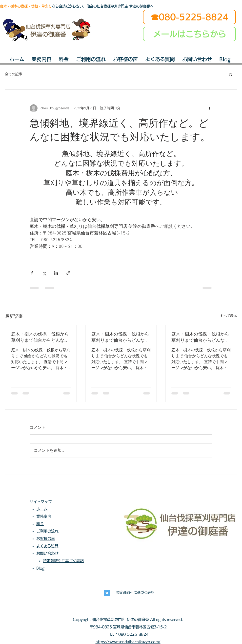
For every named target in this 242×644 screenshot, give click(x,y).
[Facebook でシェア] (32, 273)
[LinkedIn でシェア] (56, 273)
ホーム (42, 509)
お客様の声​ (47, 539)
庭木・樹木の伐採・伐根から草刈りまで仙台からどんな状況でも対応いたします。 (40, 337)
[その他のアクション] (209, 108)
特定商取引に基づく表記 (135, 592)
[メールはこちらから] (189, 34)
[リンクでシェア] (68, 273)
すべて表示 (228, 316)
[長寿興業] (107, 593)
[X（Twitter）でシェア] (44, 273)
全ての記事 (14, 74)
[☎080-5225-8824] (189, 17)
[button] (231, 74)
